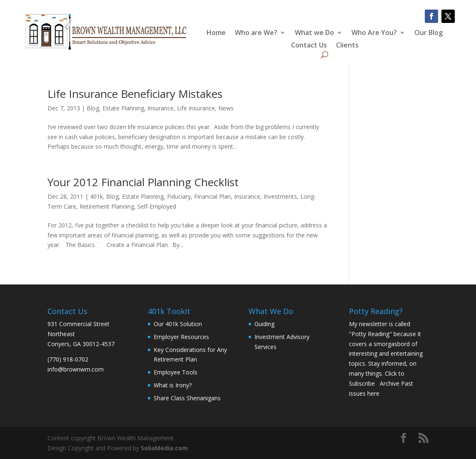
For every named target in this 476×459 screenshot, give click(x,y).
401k (96, 196)
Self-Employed (157, 206)
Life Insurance (196, 108)
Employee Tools (176, 372)
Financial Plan (212, 196)
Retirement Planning (107, 206)
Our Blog (429, 33)
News (226, 108)
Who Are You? (374, 33)
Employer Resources (181, 337)
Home (216, 33)
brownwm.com (83, 369)
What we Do (314, 33)
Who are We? (256, 33)
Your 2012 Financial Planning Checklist (143, 182)
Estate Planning (123, 108)
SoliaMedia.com (164, 448)
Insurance (161, 108)
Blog (93, 108)
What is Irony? (173, 385)
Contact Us (309, 46)
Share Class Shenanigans (187, 398)
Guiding (264, 324)
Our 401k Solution (178, 324)
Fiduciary (179, 196)
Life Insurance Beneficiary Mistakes (135, 94)
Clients (347, 46)
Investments (280, 196)
